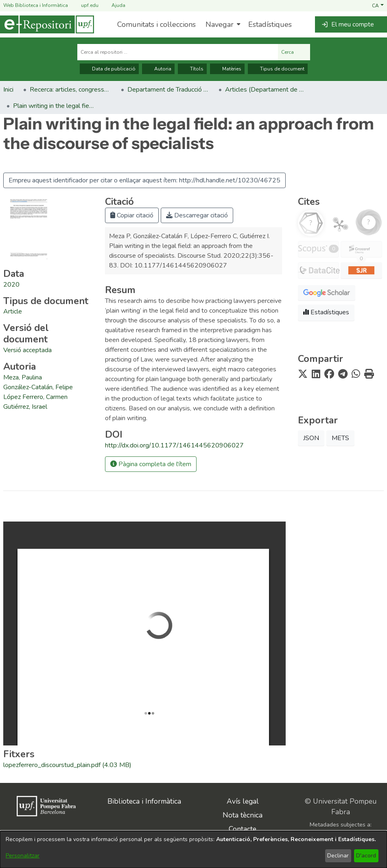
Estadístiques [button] (326, 312)
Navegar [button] (220, 24)
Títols (192, 69)
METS (340, 438)
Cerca (294, 52)
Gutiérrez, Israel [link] (25, 407)
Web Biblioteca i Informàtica (36, 5)
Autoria (158, 69)
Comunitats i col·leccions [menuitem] (156, 24)
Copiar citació (132, 215)
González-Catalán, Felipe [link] (38, 387)
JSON (311, 438)
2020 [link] (11, 285)
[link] (13, 311)
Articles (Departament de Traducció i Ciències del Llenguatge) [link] (266, 90)
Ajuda (114, 5)
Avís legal (243, 801)
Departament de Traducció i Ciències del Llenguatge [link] (168, 90)
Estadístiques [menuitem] (270, 24)
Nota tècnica (243, 815)
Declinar (338, 856)
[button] (378, 5)
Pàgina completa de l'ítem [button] (151, 464)
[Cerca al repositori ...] (178, 52)
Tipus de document (278, 69)
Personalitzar (23, 856)
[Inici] (47, 24)
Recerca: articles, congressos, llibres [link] (70, 90)
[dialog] (193, 849)
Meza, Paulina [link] (23, 377)
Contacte (243, 829)
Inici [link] (8, 90)
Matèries (227, 69)
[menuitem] (222, 24)
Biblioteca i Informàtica (144, 801)
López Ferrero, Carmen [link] (35, 397)
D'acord (366, 856)
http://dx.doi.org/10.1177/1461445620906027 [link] (174, 445)
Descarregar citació (197, 215)
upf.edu (85, 5)
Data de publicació (109, 69)
